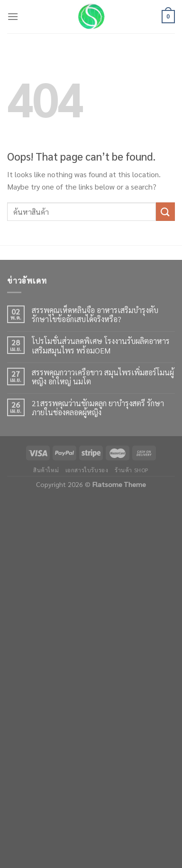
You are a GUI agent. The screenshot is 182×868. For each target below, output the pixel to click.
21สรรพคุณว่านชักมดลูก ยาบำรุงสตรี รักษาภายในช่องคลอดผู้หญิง (98, 408)
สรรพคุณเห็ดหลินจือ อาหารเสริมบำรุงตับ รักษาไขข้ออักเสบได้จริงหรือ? (95, 315)
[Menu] (13, 16)
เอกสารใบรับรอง (87, 470)
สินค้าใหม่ (46, 470)
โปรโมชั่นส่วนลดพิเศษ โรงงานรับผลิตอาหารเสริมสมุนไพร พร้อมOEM (101, 345)
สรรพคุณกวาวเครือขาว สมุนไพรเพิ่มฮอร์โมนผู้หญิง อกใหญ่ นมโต (103, 377)
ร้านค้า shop (132, 470)
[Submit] (165, 212)
